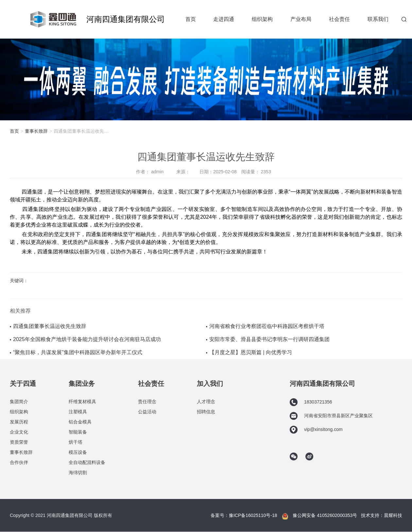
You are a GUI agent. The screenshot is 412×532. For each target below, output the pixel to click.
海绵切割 (78, 472)
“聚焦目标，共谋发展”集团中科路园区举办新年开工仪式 (78, 352)
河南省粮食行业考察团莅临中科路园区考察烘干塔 (267, 326)
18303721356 (311, 402)
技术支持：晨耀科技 (382, 515)
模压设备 (78, 452)
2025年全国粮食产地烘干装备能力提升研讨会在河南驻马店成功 (87, 339)
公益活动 (147, 412)
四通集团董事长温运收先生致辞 (50, 326)
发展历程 (19, 422)
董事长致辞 (36, 131)
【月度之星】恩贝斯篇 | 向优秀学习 (251, 352)
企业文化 (19, 432)
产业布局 (301, 19)
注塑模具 (78, 412)
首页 (191, 19)
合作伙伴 (19, 462)
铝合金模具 (80, 422)
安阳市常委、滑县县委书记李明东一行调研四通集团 (269, 339)
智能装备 (78, 432)
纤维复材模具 (82, 402)
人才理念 (206, 402)
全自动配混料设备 (87, 462)
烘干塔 (76, 442)
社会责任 (339, 19)
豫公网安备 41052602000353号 (325, 515)
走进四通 (224, 19)
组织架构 (262, 19)
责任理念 (147, 402)
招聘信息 (206, 412)
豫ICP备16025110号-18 (253, 515)
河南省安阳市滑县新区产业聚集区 (331, 416)
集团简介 (19, 402)
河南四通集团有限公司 (126, 19)
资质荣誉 (19, 442)
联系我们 (378, 19)
